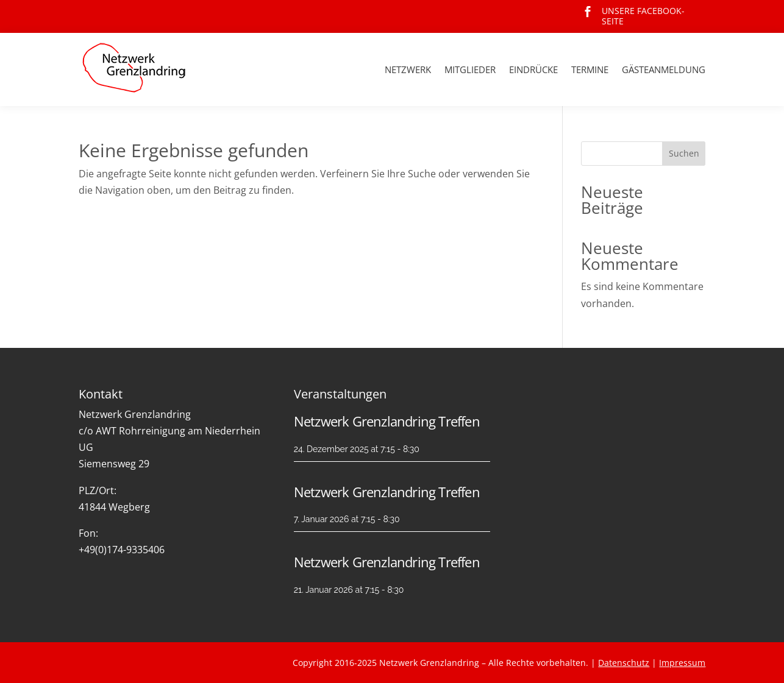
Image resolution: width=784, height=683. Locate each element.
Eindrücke (533, 69)
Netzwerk (408, 69)
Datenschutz (624, 663)
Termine (590, 69)
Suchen (684, 153)
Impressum (682, 663)
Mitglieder (470, 69)
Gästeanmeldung (664, 69)
